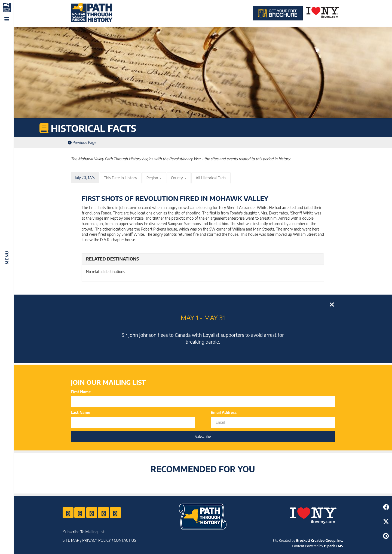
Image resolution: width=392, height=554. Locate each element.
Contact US (125, 540)
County (179, 178)
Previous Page (82, 142)
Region (154, 178)
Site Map (71, 540)
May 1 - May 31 (203, 317)
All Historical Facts (211, 178)
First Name (81, 392)
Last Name (80, 412)
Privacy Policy (97, 540)
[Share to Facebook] (386, 507)
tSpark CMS (333, 546)
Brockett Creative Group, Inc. (320, 540)
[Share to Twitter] (386, 521)
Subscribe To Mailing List (84, 532)
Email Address (224, 412)
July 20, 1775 (85, 178)
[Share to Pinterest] (386, 536)
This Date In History (121, 178)
